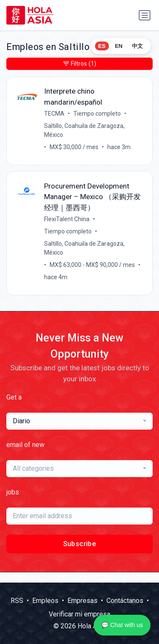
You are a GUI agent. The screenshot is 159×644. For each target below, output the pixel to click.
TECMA (54, 114)
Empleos (45, 601)
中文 (137, 46)
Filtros (80, 64)
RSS (17, 601)
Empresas (82, 601)
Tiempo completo (97, 114)
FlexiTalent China (67, 219)
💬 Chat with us (122, 625)
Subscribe (80, 544)
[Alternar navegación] (145, 15)
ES (102, 46)
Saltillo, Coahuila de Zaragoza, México (84, 130)
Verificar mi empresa (79, 614)
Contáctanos (125, 601)
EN (119, 46)
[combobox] (79, 421)
